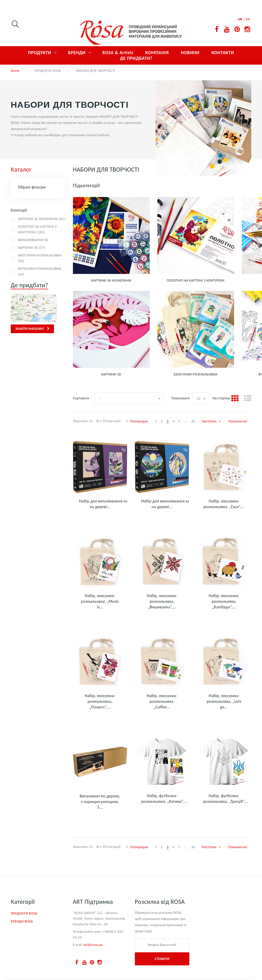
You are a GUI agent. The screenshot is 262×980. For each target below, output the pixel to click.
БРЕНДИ (77, 53)
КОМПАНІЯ (157, 53)
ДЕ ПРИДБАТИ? (136, 58)
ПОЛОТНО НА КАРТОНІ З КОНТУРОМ (196, 280)
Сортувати (81, 398)
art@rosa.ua (93, 945)
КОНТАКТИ (223, 53)
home (15, 71)
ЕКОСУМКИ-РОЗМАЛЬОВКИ (196, 374)
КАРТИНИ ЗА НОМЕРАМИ (111, 280)
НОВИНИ (190, 53)
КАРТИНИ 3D (111, 374)
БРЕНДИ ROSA (22, 921)
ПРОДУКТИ (40, 53)
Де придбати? (29, 285)
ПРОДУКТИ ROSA (47, 71)
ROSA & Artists (118, 53)
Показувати (181, 398)
